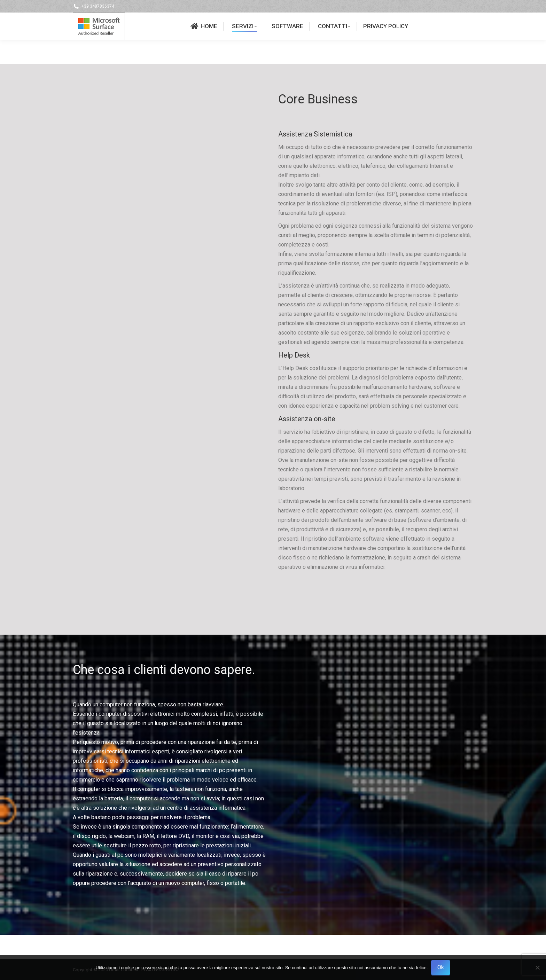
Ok (441, 967)
